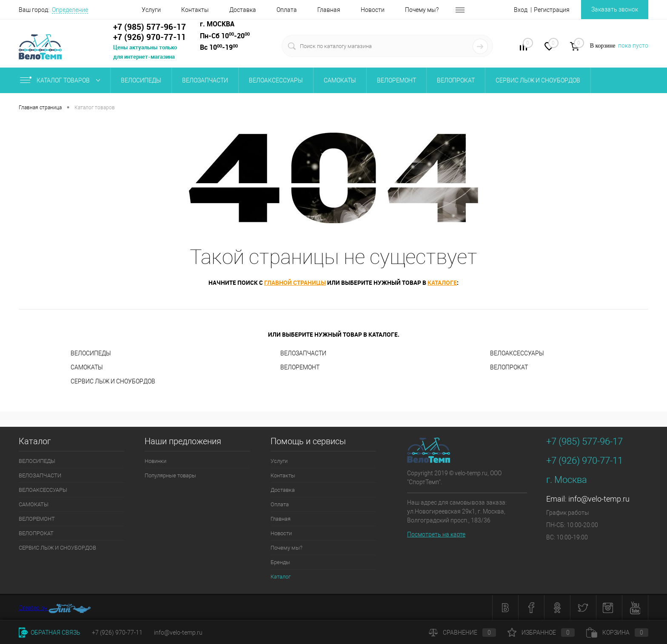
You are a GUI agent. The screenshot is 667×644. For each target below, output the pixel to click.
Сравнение (462, 633)
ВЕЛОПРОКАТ (456, 80)
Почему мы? (401, 10)
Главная (308, 10)
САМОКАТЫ (340, 80)
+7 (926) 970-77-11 (117, 633)
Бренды (449, 10)
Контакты (174, 10)
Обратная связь (50, 633)
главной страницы (295, 282)
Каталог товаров (62, 80)
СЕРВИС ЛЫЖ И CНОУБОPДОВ (538, 80)
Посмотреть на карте (436, 534)
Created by (55, 609)
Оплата (266, 10)
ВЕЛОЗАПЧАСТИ (205, 80)
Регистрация (552, 10)
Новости (352, 10)
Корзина (617, 633)
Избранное (541, 633)
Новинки (155, 461)
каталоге (442, 282)
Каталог (281, 577)
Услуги (130, 10)
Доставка (222, 10)
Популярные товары (170, 475)
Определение (70, 10)
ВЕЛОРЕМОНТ (396, 80)
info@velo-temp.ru (599, 499)
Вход (521, 10)
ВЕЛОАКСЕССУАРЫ (276, 80)
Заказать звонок (615, 9)
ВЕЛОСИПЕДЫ (141, 80)
